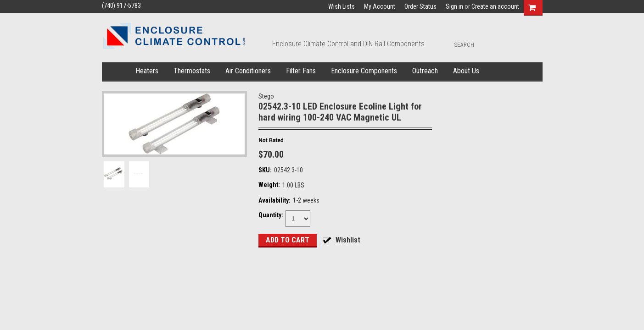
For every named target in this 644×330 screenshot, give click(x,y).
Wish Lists (342, 6)
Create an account (495, 6)
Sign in (454, 6)
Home (117, 71)
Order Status (420, 6)
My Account (380, 6)
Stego (266, 96)
